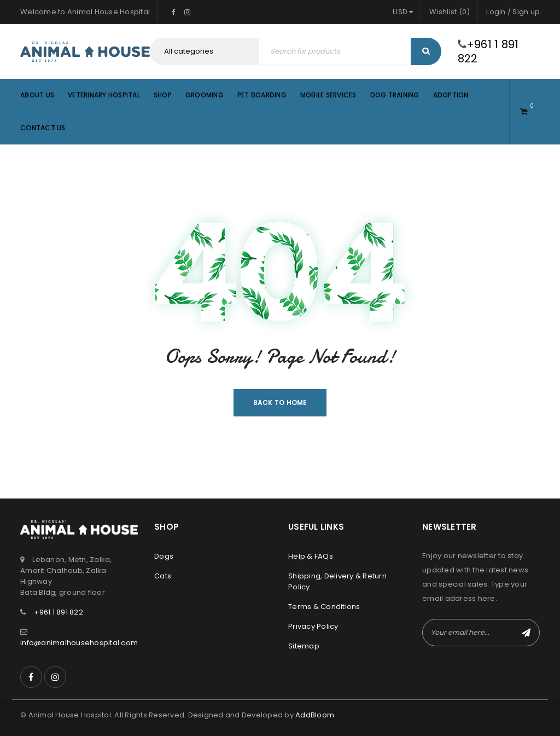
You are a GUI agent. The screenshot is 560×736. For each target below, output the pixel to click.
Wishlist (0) (450, 12)
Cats (163, 576)
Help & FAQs (311, 556)
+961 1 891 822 (488, 51)
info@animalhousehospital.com (79, 643)
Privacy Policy (313, 626)
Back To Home (280, 402)
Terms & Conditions (324, 607)
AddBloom (315, 715)
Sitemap (304, 646)
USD (400, 12)
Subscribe (526, 633)
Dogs (164, 556)
